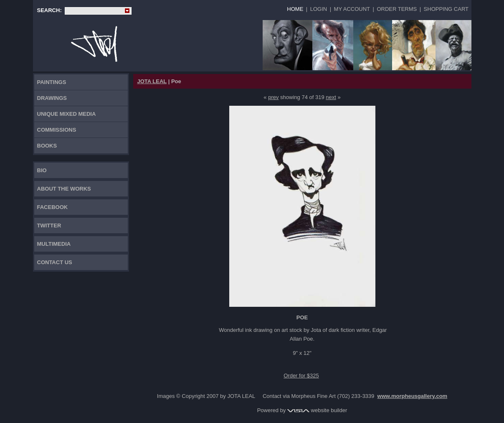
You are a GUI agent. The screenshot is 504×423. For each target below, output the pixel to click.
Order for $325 (301, 376)
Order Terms (397, 9)
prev (273, 97)
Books (47, 146)
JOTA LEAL (152, 81)
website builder (317, 410)
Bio (42, 170)
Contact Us (55, 262)
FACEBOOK (53, 207)
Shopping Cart (446, 9)
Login (319, 9)
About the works (64, 189)
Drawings (52, 98)
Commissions (57, 130)
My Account (352, 9)
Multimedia (54, 244)
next (331, 97)
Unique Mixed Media (67, 114)
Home (295, 9)
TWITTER (49, 226)
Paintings (52, 82)
